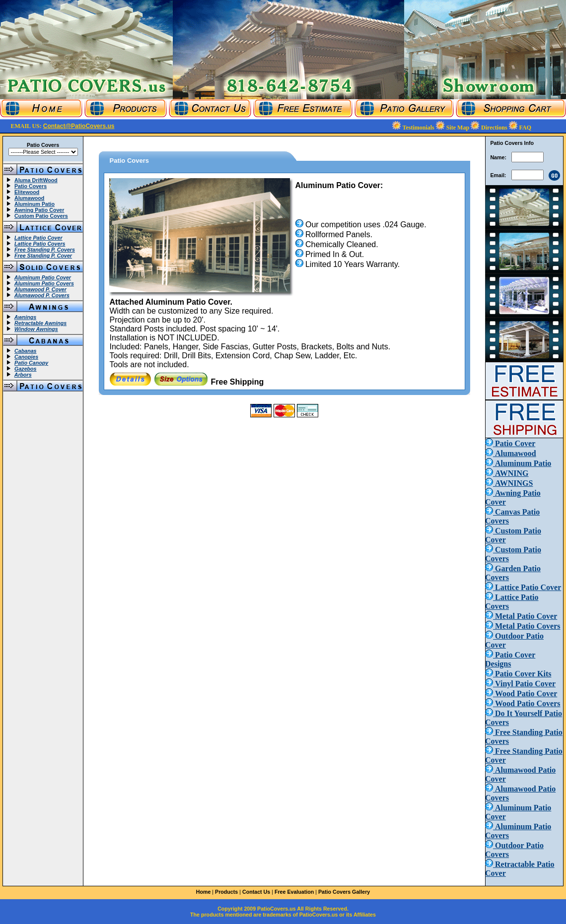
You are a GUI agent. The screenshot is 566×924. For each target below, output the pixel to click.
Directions (495, 128)
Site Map (459, 128)
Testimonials (419, 128)
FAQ (525, 128)
